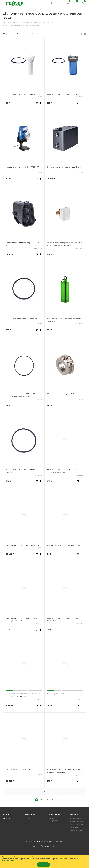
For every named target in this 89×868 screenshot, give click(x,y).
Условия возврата (76, 831)
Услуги (7, 818)
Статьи (27, 818)
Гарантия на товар (76, 825)
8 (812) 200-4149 (36, 842)
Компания (30, 814)
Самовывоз (74, 828)
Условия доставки (76, 822)
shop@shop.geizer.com (46, 846)
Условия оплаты (75, 818)
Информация (55, 814)
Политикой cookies (8, 860)
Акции (6, 814)
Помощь (74, 814)
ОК (43, 865)
